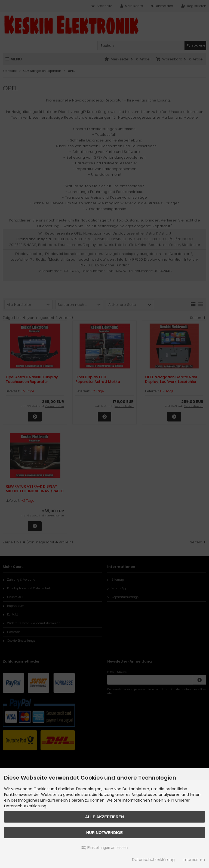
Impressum (194, 860)
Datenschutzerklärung (153, 860)
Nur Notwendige (104, 833)
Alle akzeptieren (105, 817)
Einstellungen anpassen (105, 848)
